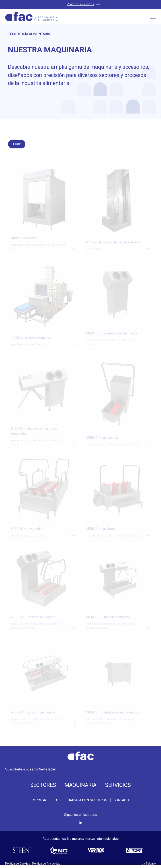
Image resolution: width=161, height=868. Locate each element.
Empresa (38, 800)
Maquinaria (80, 785)
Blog (56, 800)
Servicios (118, 785)
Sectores (43, 785)
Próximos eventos (80, 4)
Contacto (122, 800)
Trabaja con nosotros (87, 800)
